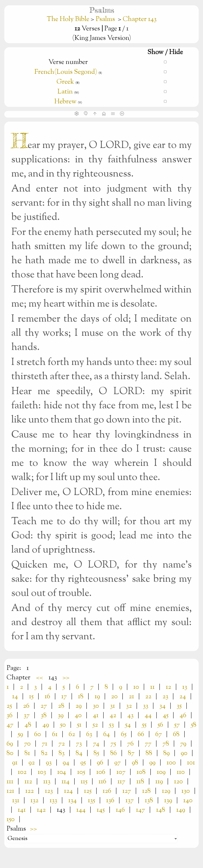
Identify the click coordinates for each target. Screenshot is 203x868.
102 (22, 772)
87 (131, 753)
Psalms (105, 19)
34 (162, 706)
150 (11, 820)
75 (113, 744)
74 (96, 744)
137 (130, 801)
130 (186, 791)
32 (129, 706)
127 (127, 791)
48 (28, 725)
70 (27, 744)
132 (34, 801)
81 (27, 753)
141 (22, 810)
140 (188, 801)
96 (100, 763)
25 (9, 706)
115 (84, 782)
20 (114, 697)
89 (166, 753)
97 (118, 763)
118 (140, 782)
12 (168, 687)
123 (49, 791)
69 (10, 744)
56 (160, 725)
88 (149, 753)
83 (62, 753)
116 (102, 782)
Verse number (68, 62)
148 (161, 810)
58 (194, 725)
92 (32, 763)
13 (185, 687)
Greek (65, 82)
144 (81, 810)
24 (183, 697)
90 (184, 753)
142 (41, 810)
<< (39, 678)
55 (144, 725)
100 (171, 763)
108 (141, 772)
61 (55, 734)
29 (79, 706)
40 (78, 716)
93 (49, 763)
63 (89, 734)
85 (96, 753)
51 (79, 725)
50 (63, 725)
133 (53, 801)
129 (166, 791)
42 (113, 716)
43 (130, 716)
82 (44, 753)
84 (79, 753)
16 (47, 697)
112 (28, 782)
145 (101, 810)
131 (16, 801)
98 (135, 763)
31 (113, 706)
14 (15, 697)
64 (107, 734)
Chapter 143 (140, 19)
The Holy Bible (69, 19)
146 (120, 810)
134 (72, 801)
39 (61, 716)
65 (124, 734)
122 (30, 791)
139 (168, 801)
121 (10, 791)
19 (97, 697)
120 (178, 782)
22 (148, 697)
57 (177, 725)
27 (44, 706)
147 (140, 810)
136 (110, 801)
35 (179, 706)
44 (148, 716)
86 (114, 753)
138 (149, 801)
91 (15, 763)
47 (10, 725)
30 (96, 706)
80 (10, 753)
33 (146, 706)
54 (128, 725)
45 (166, 716)
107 (121, 772)
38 (44, 716)
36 (10, 716)
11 (152, 687)
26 (26, 706)
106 (101, 772)
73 (79, 744)
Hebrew (65, 102)
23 (165, 697)
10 (136, 687)
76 (130, 744)
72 (62, 744)
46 (183, 716)
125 (88, 791)
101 (191, 763)
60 (38, 734)
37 (27, 716)
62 (72, 734)
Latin (65, 92)
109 (161, 772)
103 (42, 772)
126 (107, 791)
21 (131, 697)
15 (31, 697)
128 (146, 791)
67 (159, 734)
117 (121, 782)
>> (66, 678)
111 (10, 782)
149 (181, 810)
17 (64, 697)
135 (91, 801)
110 (181, 772)
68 (176, 734)
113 (47, 782)
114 (66, 782)
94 (66, 763)
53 (111, 725)
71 (45, 744)
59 (20, 734)
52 (95, 725)
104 (62, 772)
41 (96, 716)
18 (81, 697)
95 (83, 763)
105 (81, 772)
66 (141, 734)
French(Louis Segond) (66, 72)
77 (148, 744)
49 (46, 725)
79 (183, 744)
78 (166, 744)
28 (61, 706)
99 (152, 763)
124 (68, 791)
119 (159, 782)
